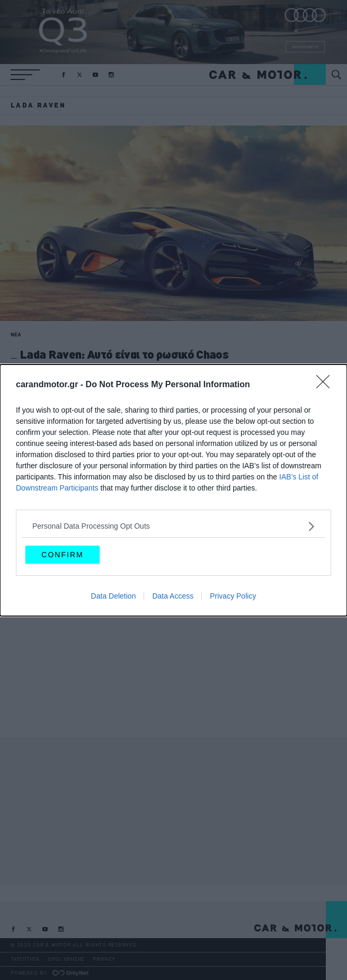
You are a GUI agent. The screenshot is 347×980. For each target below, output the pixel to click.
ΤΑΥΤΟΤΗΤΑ (25, 959)
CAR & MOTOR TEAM (35, 373)
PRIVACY (104, 959)
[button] (25, 75)
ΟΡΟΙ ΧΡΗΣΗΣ (66, 959)
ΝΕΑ (16, 335)
